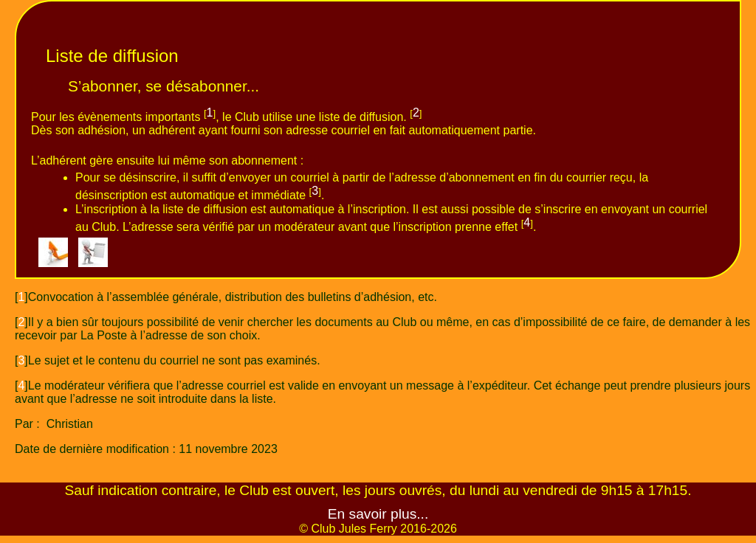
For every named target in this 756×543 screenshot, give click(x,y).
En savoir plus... (378, 514)
